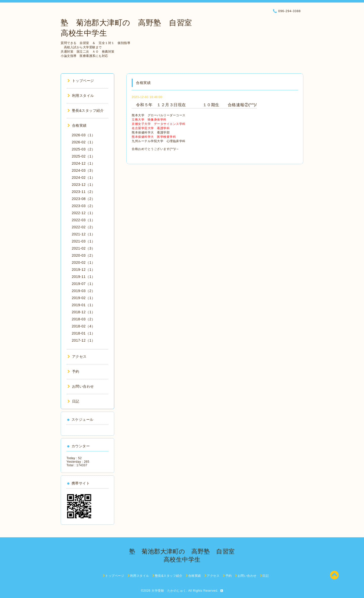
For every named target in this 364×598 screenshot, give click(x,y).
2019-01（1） (83, 305)
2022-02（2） (83, 227)
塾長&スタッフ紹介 (86, 110)
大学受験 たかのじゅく (169, 591)
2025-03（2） (83, 149)
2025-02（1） (83, 156)
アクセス (77, 357)
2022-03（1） (83, 220)
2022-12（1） (83, 213)
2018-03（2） (83, 319)
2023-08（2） (83, 199)
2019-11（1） (83, 277)
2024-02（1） (83, 178)
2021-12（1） (83, 234)
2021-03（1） (83, 241)
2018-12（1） (83, 312)
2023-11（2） (83, 192)
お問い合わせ (81, 386)
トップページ (81, 81)
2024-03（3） (83, 170)
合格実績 (77, 125)
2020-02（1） (83, 262)
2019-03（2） (83, 291)
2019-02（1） (83, 298)
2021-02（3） (83, 248)
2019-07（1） (83, 284)
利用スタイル (81, 96)
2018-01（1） (83, 333)
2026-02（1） (83, 142)
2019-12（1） (83, 270)
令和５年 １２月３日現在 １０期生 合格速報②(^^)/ (194, 105)
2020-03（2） (83, 255)
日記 (73, 401)
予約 (73, 371)
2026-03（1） (83, 135)
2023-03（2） (83, 206)
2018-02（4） (83, 326)
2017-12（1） (83, 340)
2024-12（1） (83, 163)
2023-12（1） (83, 185)
